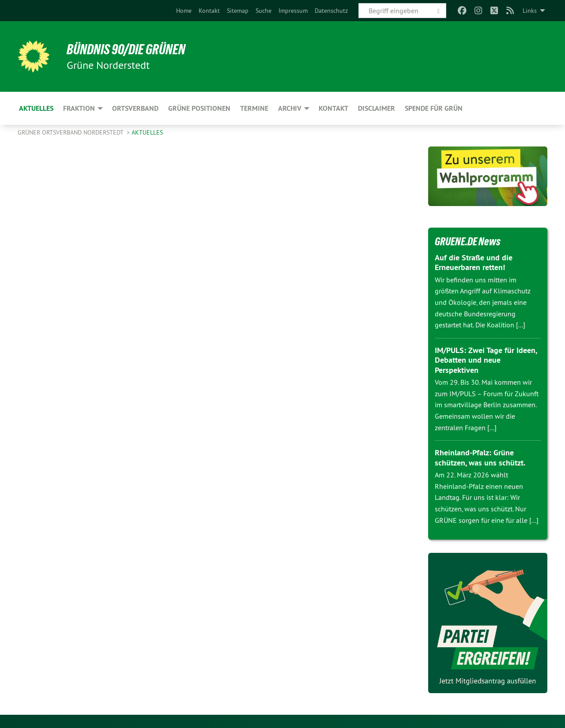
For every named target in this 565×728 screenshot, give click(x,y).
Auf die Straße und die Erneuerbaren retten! (474, 263)
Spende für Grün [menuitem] (434, 108)
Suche (264, 11)
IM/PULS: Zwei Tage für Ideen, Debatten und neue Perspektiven (486, 360)
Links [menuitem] (530, 11)
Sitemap (238, 11)
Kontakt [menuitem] (333, 108)
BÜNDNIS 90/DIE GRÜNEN (126, 49)
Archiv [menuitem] (290, 108)
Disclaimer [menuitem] (377, 108)
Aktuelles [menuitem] (36, 108)
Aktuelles (147, 132)
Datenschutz (331, 11)
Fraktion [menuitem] (79, 108)
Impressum (293, 11)
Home (184, 11)
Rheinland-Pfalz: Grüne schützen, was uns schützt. (480, 458)
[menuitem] (184, 11)
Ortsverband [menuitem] (135, 108)
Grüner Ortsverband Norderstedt (71, 132)
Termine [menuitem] (254, 108)
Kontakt (209, 11)
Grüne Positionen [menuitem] (199, 108)
